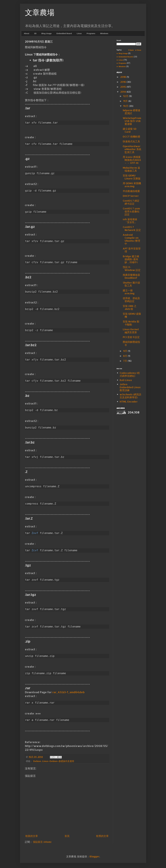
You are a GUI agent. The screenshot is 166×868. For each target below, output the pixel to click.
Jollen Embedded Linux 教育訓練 (130, 387)
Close (139, 50)
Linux (79, 33)
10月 (126, 106)
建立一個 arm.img (129, 292)
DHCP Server (131, 196)
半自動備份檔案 (131, 191)
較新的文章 (32, 836)
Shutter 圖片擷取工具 (131, 284)
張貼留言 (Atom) (42, 842)
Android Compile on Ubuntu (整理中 (131, 239)
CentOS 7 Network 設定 (132, 228)
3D (35, 33)
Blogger (94, 856)
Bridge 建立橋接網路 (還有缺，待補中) (131, 259)
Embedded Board (64, 33)
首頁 (67, 836)
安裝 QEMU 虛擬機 (132, 315)
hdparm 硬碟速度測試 (131, 112)
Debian (37, 761)
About (27, 33)
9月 (126, 351)
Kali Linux (126, 380)
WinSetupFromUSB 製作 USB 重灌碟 (132, 121)
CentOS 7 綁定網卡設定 (131, 202)
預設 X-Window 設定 (132, 268)
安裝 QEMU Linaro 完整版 (132, 177)
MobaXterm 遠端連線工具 (131, 169)
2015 (123, 87)
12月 (126, 96)
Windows (104, 33)
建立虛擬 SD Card (130, 130)
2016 (123, 82)
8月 (126, 356)
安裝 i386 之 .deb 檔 (130, 307)
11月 (126, 101)
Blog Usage (47, 33)
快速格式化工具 (131, 141)
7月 (125, 361)
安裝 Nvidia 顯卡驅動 (131, 323)
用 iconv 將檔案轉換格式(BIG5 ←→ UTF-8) (132, 160)
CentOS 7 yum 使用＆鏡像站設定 (131, 211)
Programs (91, 33)
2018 (123, 77)
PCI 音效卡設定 (131, 337)
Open (132, 50)
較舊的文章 (102, 836)
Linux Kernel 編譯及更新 (131, 331)
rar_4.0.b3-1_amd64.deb (68, 692)
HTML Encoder (129, 402)
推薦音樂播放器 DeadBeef (131, 276)
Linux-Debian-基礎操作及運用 (58, 761)
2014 (123, 92)
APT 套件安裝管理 (132, 250)
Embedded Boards (126, 57)
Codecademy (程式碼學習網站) (130, 374)
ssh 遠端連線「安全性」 (130, 221)
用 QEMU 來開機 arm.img (132, 185)
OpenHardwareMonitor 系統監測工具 (132, 149)
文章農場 (40, 13)
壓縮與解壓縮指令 (131, 343)
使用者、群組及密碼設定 (131, 300)
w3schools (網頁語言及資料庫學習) (130, 396)
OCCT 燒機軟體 (131, 137)
